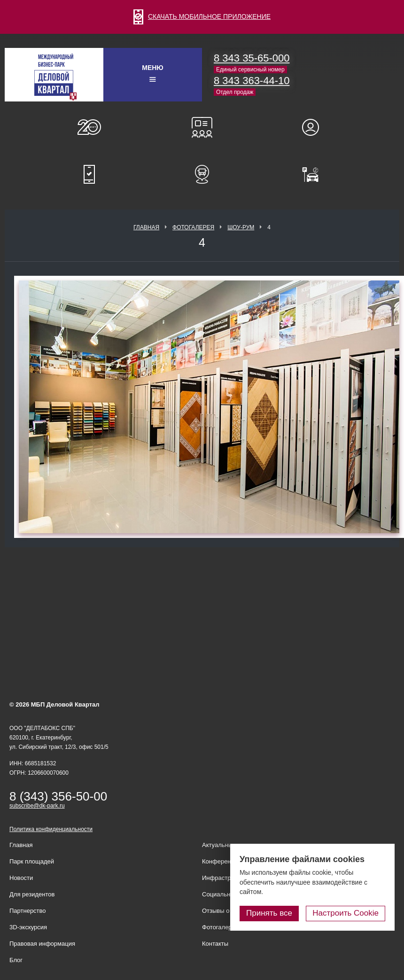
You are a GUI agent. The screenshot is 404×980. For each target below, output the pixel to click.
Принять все (269, 913)
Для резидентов (315, 127)
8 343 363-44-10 (252, 81)
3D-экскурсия (28, 927)
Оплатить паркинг (315, 174)
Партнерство (28, 911)
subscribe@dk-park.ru (37, 806)
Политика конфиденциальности (51, 829)
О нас (89, 127)
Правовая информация (42, 944)
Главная (146, 227)
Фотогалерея (193, 227)
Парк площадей (32, 861)
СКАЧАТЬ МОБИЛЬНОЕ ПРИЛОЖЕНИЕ (202, 16)
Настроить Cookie (346, 913)
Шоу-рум (241, 227)
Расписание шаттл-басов (202, 174)
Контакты (215, 944)
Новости (21, 878)
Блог (16, 960)
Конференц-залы (202, 127)
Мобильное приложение (89, 174)
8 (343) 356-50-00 (58, 796)
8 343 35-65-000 (252, 58)
